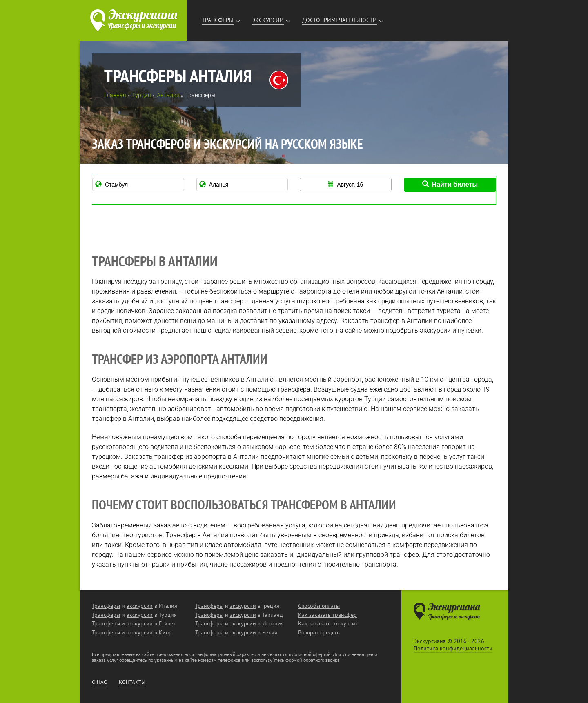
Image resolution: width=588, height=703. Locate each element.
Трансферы (218, 20)
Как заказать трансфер (327, 615)
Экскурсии (268, 20)
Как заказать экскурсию (329, 623)
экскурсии (140, 606)
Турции (375, 399)
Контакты (132, 682)
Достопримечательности (340, 20)
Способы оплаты (319, 606)
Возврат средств (319, 632)
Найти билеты (450, 184)
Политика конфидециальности (453, 648)
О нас (99, 682)
